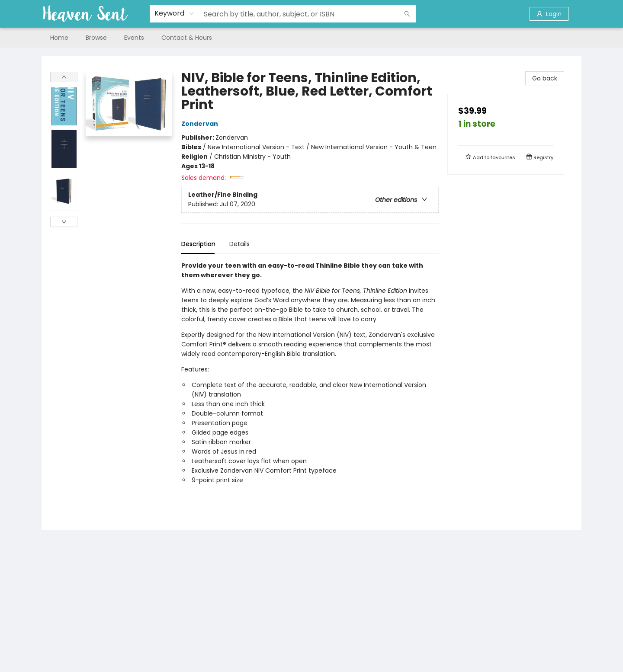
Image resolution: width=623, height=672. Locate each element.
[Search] (407, 14)
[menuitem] (59, 38)
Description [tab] (198, 244)
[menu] (311, 38)
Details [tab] (239, 244)
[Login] (549, 14)
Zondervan (201, 124)
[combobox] (175, 13)
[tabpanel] (310, 386)
